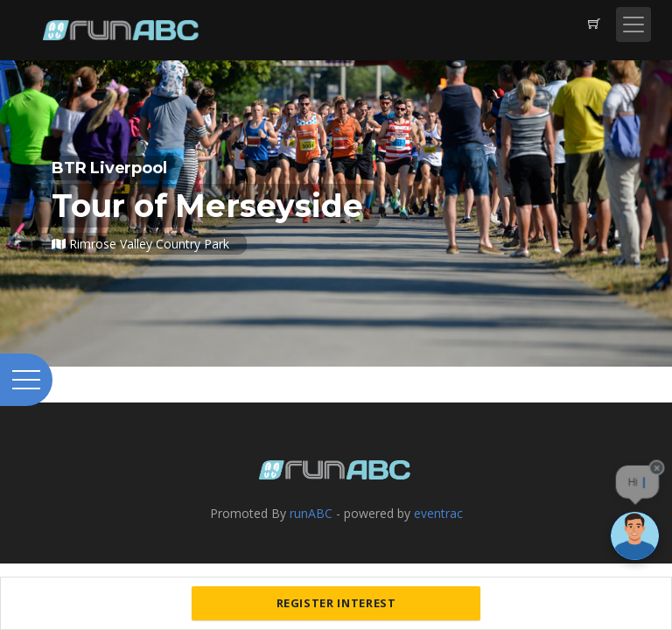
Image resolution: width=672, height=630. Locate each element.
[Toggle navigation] (633, 24)
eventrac (438, 513)
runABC (311, 513)
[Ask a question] (635, 536)
